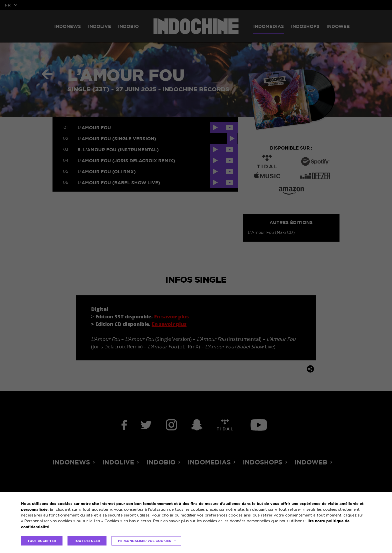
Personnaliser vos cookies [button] (144, 541)
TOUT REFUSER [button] (87, 541)
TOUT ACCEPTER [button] (42, 541)
